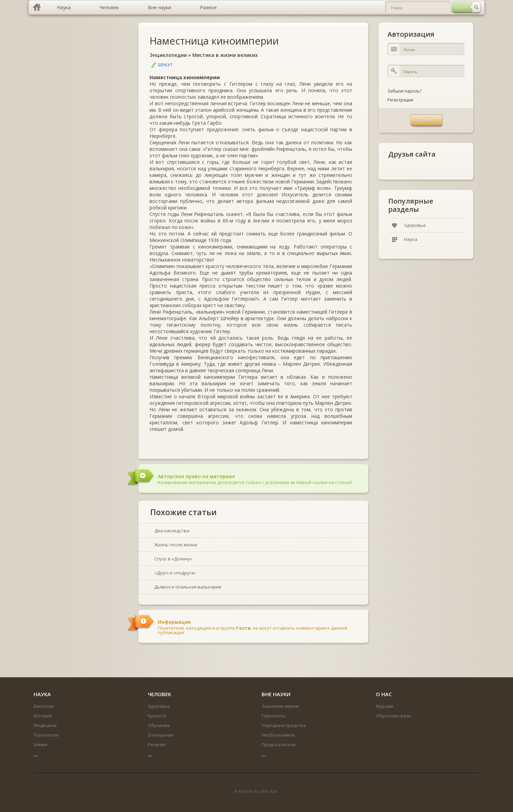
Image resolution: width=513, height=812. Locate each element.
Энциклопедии (168, 55)
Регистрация (400, 100)
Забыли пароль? (404, 91)
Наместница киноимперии (214, 41)
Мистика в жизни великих (225, 55)
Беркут (165, 65)
